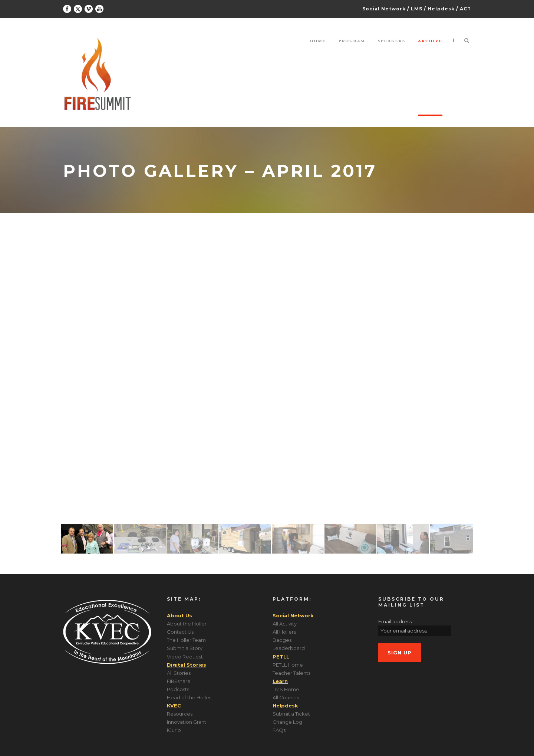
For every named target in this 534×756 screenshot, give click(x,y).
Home (318, 41)
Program (352, 41)
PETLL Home (288, 665)
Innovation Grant (187, 722)
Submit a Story (185, 648)
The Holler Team (186, 640)
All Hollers (284, 632)
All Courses (286, 697)
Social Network (384, 9)
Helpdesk (441, 9)
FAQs (279, 730)
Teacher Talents (291, 673)
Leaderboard (289, 648)
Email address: (395, 621)
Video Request (185, 657)
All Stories (179, 673)
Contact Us (180, 632)
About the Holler (187, 624)
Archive (430, 41)
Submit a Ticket (291, 714)
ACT (465, 9)
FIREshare (179, 681)
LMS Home (286, 689)
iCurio (174, 730)
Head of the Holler (189, 697)
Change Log (287, 722)
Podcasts (178, 689)
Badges (282, 640)
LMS (417, 9)
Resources (180, 714)
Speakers (392, 41)
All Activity (285, 624)
